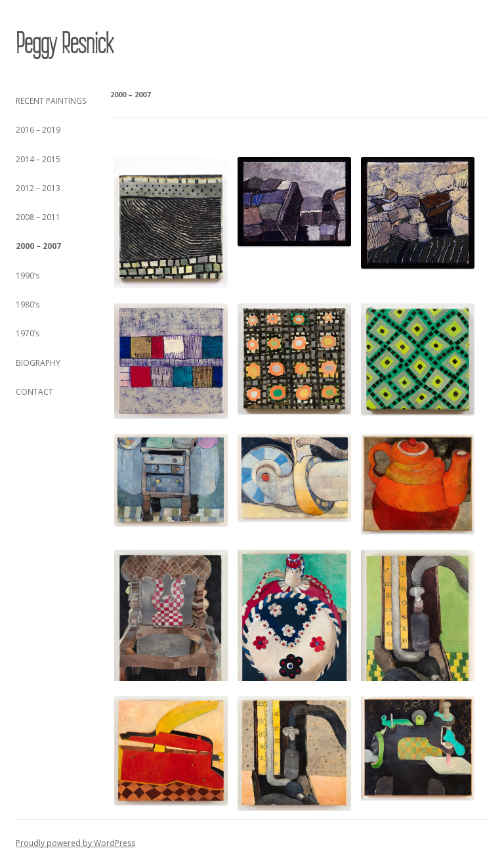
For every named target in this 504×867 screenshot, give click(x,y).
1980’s (28, 304)
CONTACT (34, 392)
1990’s (28, 276)
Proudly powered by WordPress (75, 843)
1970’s (28, 333)
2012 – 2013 (38, 188)
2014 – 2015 (38, 159)
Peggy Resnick (64, 43)
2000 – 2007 (38, 246)
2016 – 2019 (38, 130)
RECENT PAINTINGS (51, 101)
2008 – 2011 (38, 217)
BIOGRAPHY (38, 363)
